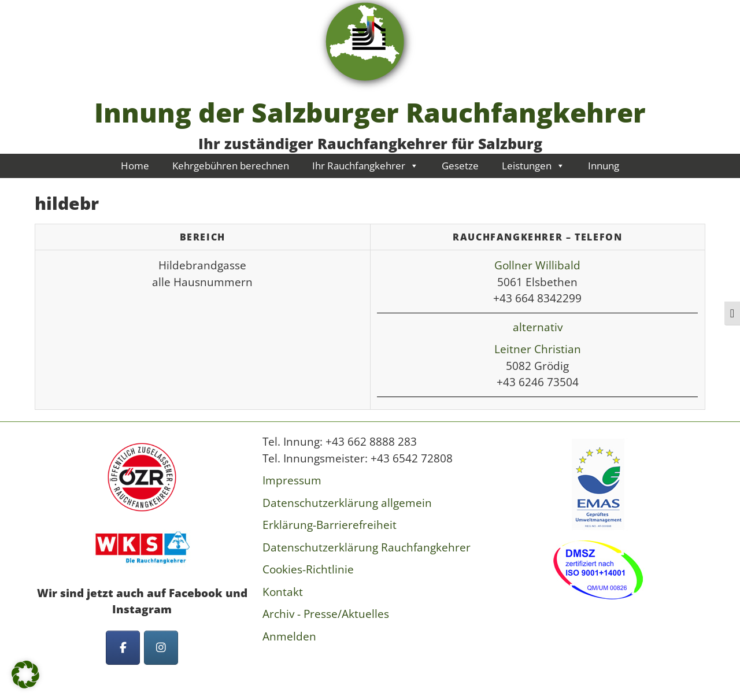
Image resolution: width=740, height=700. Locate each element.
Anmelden (289, 636)
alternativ (538, 327)
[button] (25, 675)
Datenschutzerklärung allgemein (347, 503)
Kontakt (283, 592)
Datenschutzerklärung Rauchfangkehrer (367, 547)
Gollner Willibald (537, 265)
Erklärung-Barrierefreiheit (330, 525)
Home (135, 166)
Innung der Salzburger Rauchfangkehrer (370, 112)
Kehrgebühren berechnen (231, 166)
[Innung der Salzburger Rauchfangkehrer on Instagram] (161, 648)
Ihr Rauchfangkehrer (365, 166)
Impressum (292, 480)
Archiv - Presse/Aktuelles (326, 614)
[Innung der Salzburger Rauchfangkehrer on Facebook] (123, 648)
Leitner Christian (538, 349)
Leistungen (533, 166)
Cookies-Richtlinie (308, 569)
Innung (604, 166)
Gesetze (460, 166)
